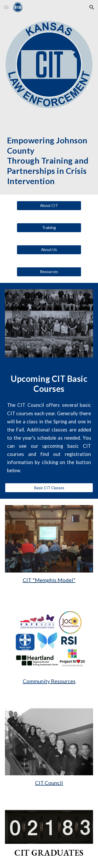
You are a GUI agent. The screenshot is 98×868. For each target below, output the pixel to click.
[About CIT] (49, 206)
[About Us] (49, 250)
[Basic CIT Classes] (49, 488)
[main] (49, 156)
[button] (6, 7)
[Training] (49, 228)
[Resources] (49, 272)
